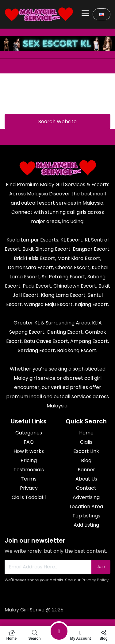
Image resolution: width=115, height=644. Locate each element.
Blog (103, 635)
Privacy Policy (95, 580)
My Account (80, 635)
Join (101, 567)
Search (34, 635)
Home (11, 635)
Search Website (57, 122)
